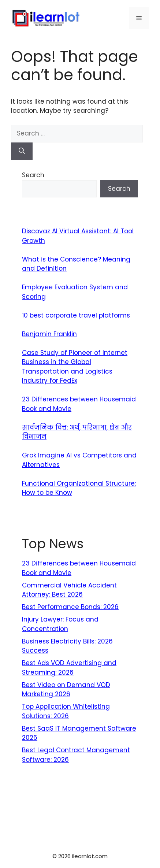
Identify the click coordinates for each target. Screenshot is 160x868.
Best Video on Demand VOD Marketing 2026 (66, 690)
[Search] (22, 151)
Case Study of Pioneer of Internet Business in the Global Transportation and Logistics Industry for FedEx (75, 367)
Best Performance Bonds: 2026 (70, 607)
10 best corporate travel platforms (76, 315)
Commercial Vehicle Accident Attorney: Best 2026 (69, 590)
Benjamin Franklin (49, 334)
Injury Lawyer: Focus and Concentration (60, 624)
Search (33, 175)
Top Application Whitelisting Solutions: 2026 (66, 711)
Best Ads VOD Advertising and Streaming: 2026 (69, 668)
